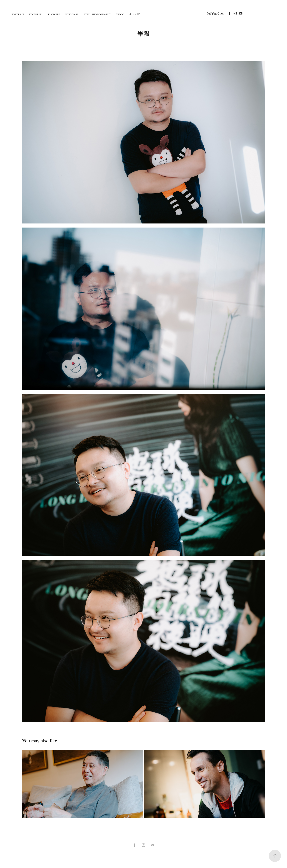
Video (120, 14)
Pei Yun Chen (215, 13)
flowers (54, 14)
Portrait (18, 14)
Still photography (97, 14)
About (134, 14)
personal (72, 14)
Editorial (36, 14)
